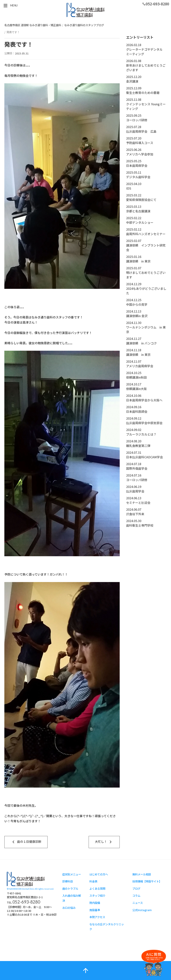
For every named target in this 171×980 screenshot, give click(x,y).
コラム (136, 895)
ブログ (136, 888)
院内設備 (95, 903)
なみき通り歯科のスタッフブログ (84, 25)
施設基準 (95, 910)
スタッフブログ (86, 10)
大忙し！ (104, 842)
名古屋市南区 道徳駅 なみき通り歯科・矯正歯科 (33, 25)
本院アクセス (97, 917)
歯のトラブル (70, 888)
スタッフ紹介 (97, 895)
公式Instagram (142, 910)
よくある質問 (97, 888)
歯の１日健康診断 (26, 842)
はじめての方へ (99, 874)
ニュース (138, 903)
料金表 (93, 881)
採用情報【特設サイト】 (147, 881)
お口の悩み (69, 908)
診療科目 (68, 881)
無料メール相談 (142, 874)
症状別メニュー (72, 874)
